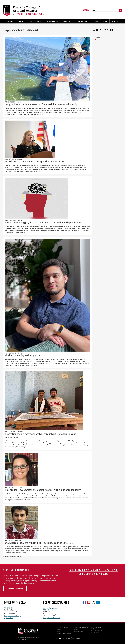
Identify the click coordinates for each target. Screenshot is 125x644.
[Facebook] (67, 638)
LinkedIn (98, 602)
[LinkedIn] (79, 638)
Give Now (86, 10)
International (83, 21)
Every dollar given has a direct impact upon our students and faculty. (93, 572)
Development (68, 21)
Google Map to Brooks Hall (52, 618)
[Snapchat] (74, 638)
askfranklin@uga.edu (50, 608)
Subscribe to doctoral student (12, 557)
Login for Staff (9, 618)
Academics (9, 21)
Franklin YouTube (89, 602)
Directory (116, 21)
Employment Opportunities (64, 633)
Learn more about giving (15, 589)
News (105, 21)
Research (22, 21)
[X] (69, 638)
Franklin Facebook (84, 602)
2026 (98, 37)
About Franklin (36, 21)
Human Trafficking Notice (97, 631)
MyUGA (59, 631)
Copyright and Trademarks (81, 627)
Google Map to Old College (12, 616)
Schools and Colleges (63, 627)
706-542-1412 (48, 610)
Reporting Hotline (95, 633)
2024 (98, 42)
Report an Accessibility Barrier (97, 628)
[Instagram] (72, 638)
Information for (52, 21)
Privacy (76, 629)
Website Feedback (79, 631)
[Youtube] (77, 638)
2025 (98, 39)
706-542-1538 (9, 608)
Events (95, 21)
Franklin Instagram (93, 602)
